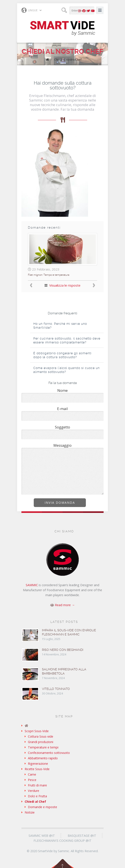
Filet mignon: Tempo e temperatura (49, 275)
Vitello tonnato (56, 689)
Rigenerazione (38, 764)
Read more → (65, 605)
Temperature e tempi (43, 747)
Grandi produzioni (41, 742)
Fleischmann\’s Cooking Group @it (62, 841)
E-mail (62, 413)
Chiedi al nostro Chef (68, 59)
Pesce (32, 780)
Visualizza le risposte (65, 285)
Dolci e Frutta (37, 796)
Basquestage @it (82, 836)
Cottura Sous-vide (41, 736)
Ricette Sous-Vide (37, 769)
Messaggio (62, 469)
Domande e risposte (42, 807)
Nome (62, 395)
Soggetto (62, 432)
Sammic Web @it (42, 836)
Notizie (30, 812)
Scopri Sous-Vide (37, 731)
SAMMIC (32, 585)
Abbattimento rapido (43, 758)
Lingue (30, 10)
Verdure (34, 791)
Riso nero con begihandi (63, 650)
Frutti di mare (37, 785)
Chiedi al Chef (35, 802)
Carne (32, 774)
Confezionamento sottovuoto (49, 753)
